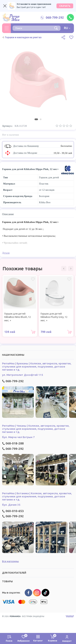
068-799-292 (13, 381)
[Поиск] (56, 28)
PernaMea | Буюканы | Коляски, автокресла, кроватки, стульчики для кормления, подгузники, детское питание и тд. (37, 367)
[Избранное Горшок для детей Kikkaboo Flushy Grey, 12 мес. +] (69, 279)
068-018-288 (13, 443)
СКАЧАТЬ (65, 6)
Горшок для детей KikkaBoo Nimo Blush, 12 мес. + (18, 317)
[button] (64, 269)
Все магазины (10, 561)
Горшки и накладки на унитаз (22, 37)
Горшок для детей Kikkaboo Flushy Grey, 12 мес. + (54, 317)
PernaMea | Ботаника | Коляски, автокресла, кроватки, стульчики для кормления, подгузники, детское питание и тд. (37, 496)
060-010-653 (13, 511)
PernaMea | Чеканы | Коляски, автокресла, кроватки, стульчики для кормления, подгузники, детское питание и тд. (36, 429)
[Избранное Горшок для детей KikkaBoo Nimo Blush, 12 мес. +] (33, 279)
